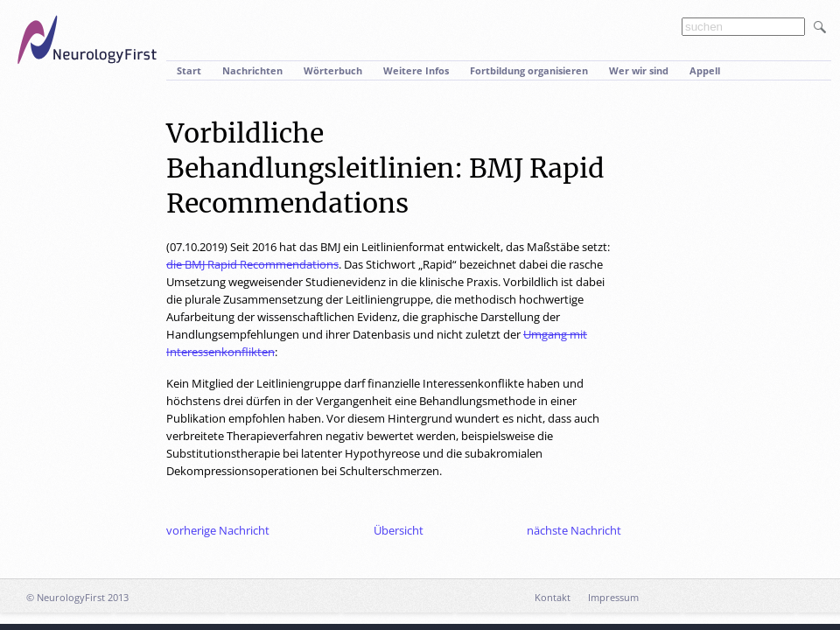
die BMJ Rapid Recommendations (252, 264)
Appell (705, 70)
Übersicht (399, 530)
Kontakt (553, 597)
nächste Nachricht (574, 530)
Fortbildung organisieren (529, 70)
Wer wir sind (639, 70)
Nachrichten (252, 70)
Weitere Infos (416, 70)
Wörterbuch (333, 70)
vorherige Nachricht (218, 530)
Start (189, 70)
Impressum (613, 597)
